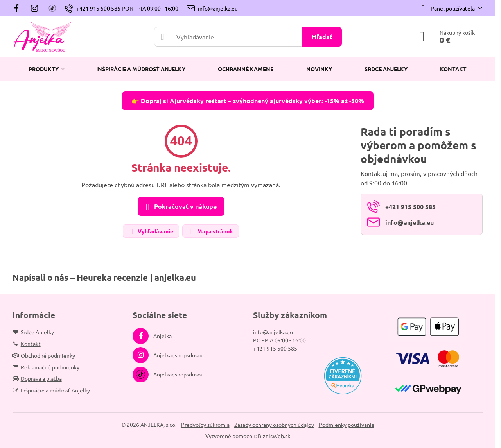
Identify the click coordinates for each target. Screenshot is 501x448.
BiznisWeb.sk (274, 436)
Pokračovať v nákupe (180, 207)
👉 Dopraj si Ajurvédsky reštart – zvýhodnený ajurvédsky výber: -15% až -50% (248, 101)
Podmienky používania (347, 425)
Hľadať (322, 37)
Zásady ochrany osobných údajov (274, 425)
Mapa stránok (210, 232)
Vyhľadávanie (151, 232)
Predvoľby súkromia (205, 425)
